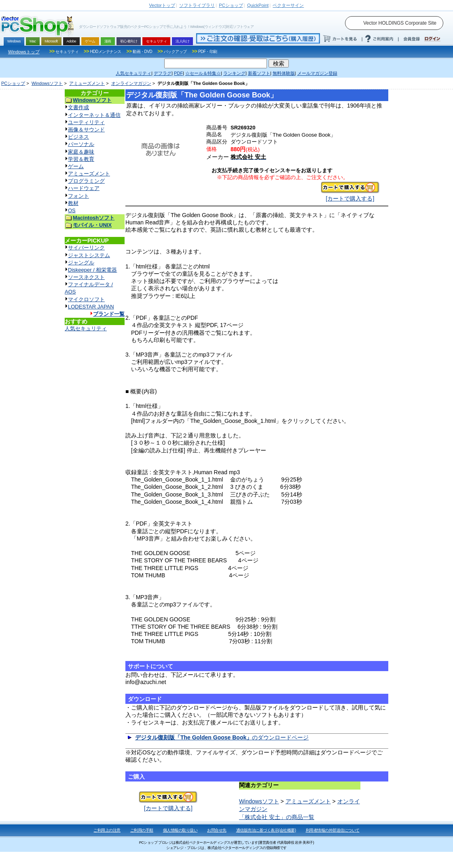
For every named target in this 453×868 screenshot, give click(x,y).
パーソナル (81, 144)
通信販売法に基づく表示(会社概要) (266, 830)
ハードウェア (84, 188)
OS (72, 210)
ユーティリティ (86, 122)
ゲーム (76, 166)
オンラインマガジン (131, 83)
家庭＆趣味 (81, 152)
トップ (162, 5)
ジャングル (81, 263)
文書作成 (78, 107)
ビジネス (78, 137)
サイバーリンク (86, 248)
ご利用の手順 (142, 830)
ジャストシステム (89, 255)
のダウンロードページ (222, 737)
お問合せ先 (217, 830)
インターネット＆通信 (94, 115)
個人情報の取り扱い (180, 830)
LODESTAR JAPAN (91, 307)
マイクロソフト (86, 299)
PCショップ (13, 83)
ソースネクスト (86, 277)
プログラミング (86, 181)
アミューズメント (87, 83)
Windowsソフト (47, 83)
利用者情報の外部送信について (333, 830)
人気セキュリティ (86, 328)
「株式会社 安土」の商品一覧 (277, 817)
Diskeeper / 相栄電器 (92, 270)
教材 (73, 203)
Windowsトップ (24, 52)
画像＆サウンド (86, 130)
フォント (78, 196)
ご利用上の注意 (107, 830)
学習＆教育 (81, 159)
